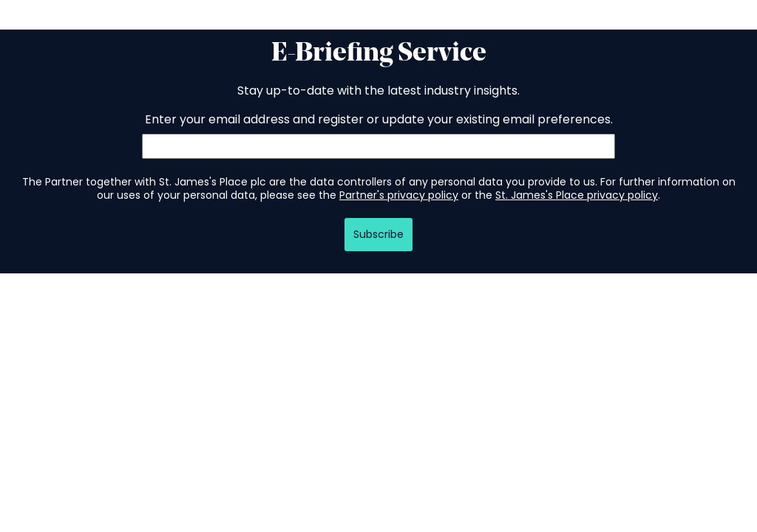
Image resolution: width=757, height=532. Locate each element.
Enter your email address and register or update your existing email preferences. (379, 119)
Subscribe (378, 234)
